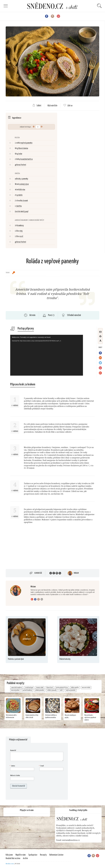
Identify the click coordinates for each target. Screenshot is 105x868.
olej (21, 231)
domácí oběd (40, 688)
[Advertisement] (25, 549)
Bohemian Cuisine (56, 855)
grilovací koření (20, 165)
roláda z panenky (52, 690)
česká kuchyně (29, 688)
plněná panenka (40, 690)
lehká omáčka (75, 688)
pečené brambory (27, 690)
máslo (20, 195)
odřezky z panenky (21, 179)
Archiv (25, 858)
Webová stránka (15, 775)
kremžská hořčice (27, 159)
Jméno (13, 766)
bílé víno (22, 190)
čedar (20, 154)
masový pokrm (15, 690)
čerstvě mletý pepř (22, 212)
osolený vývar (24, 184)
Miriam (76, 573)
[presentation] (25, 794)
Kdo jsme (9, 855)
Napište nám (21, 855)
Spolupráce (33, 855)
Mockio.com (10, 864)
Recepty (43, 855)
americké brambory (17, 688)
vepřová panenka (26, 143)
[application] (47, 355)
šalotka (19, 206)
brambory (20, 226)
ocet (21, 236)
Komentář (38, 573)
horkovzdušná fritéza (62, 688)
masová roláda (86, 688)
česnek (25, 201)
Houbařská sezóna (13, 858)
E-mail (42, 766)
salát (61, 690)
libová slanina (23, 148)
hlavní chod (50, 688)
